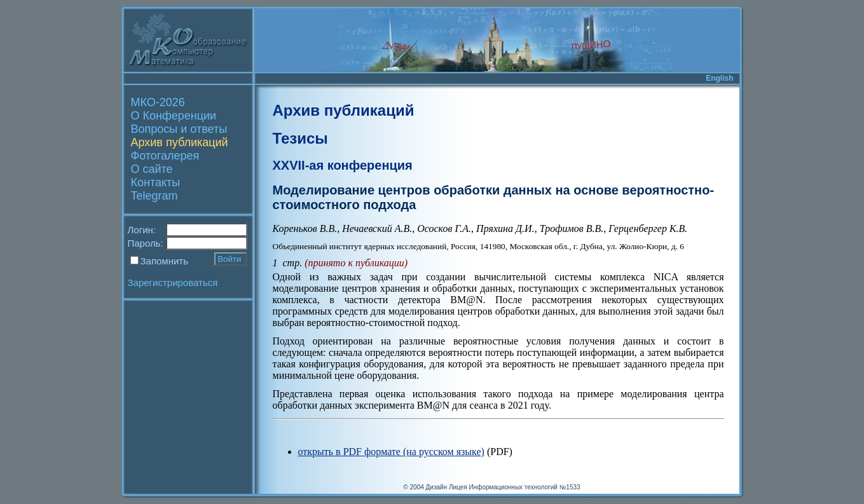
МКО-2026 (158, 102)
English (719, 78)
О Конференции (174, 116)
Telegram (154, 196)
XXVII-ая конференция (343, 165)
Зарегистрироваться (173, 283)
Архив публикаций (180, 142)
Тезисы (300, 138)
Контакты (156, 182)
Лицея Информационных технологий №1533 (515, 487)
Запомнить (165, 261)
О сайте (152, 169)
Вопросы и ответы (179, 129)
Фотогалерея (165, 156)
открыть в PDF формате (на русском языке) (391, 452)
